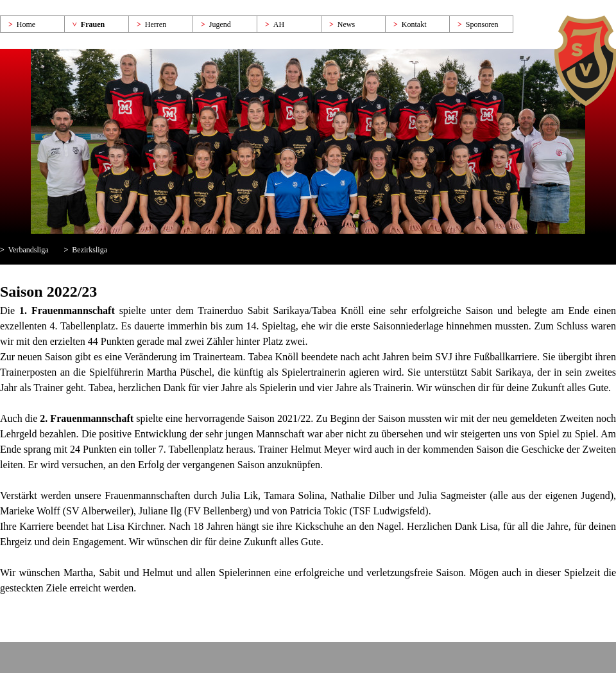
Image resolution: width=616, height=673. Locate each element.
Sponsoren (482, 24)
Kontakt (414, 24)
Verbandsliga (29, 250)
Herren (156, 24)
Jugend (220, 24)
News (346, 24)
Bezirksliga (90, 250)
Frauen (93, 24)
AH (279, 24)
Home (26, 24)
